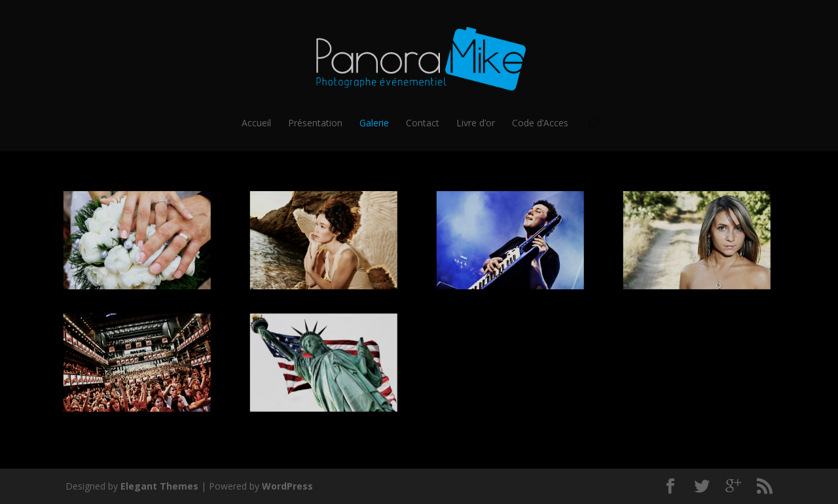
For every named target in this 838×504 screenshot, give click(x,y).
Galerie (374, 123)
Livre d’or (476, 123)
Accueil (256, 123)
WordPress (287, 486)
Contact (423, 123)
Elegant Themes (159, 486)
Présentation (315, 123)
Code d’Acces (540, 123)
